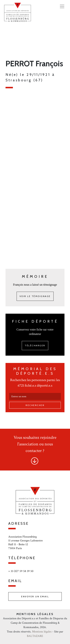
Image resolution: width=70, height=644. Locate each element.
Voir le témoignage (35, 296)
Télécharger (35, 345)
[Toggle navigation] (62, 6)
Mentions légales (42, 632)
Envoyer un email (35, 596)
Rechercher (35, 405)
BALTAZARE (35, 636)
